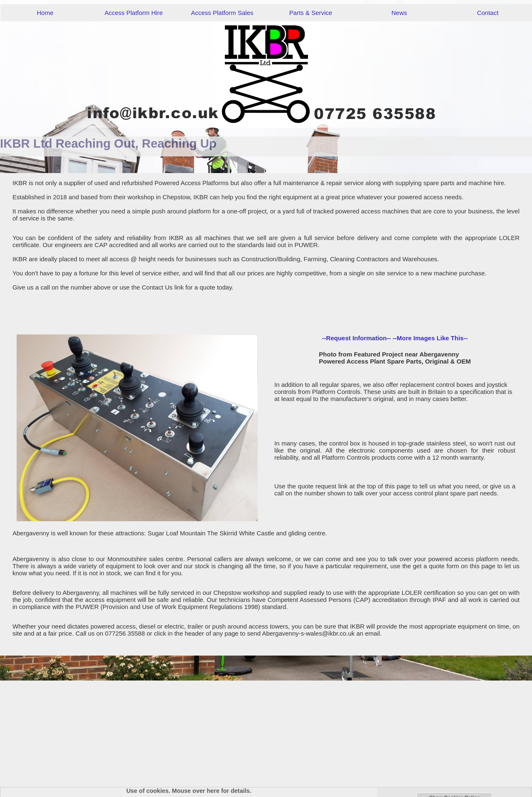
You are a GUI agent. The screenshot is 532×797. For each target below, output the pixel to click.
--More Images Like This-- (430, 338)
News (399, 13)
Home (45, 13)
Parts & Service (311, 13)
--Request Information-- (357, 338)
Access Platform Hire (133, 13)
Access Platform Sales (222, 13)
